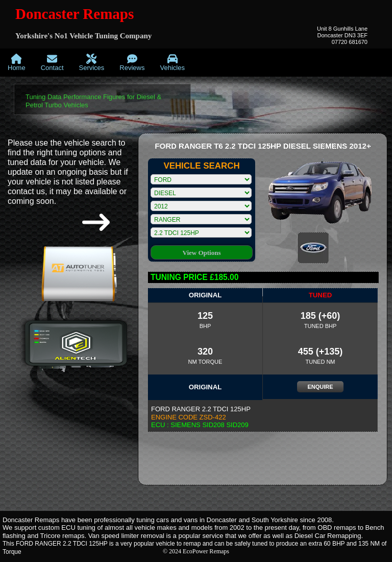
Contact (52, 63)
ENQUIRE (320, 387)
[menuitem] (17, 63)
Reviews (132, 63)
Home (17, 63)
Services (92, 63)
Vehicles (172, 63)
